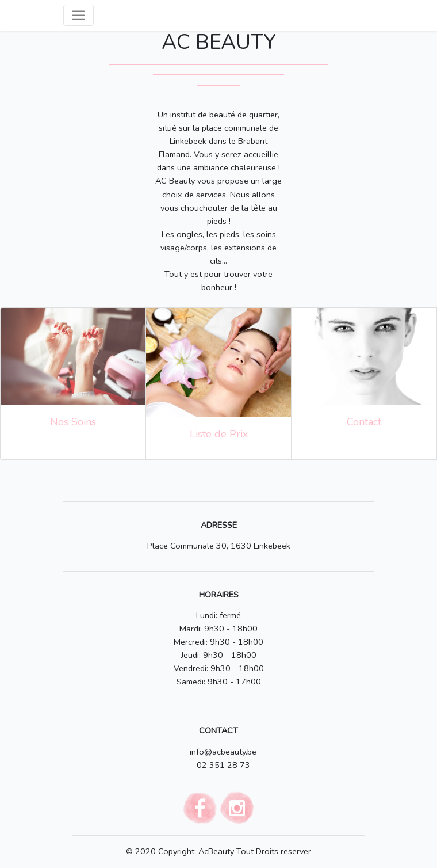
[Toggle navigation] (78, 15)
